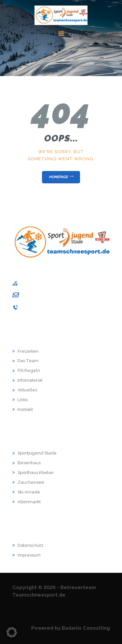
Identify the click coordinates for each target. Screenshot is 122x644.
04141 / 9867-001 (39, 307)
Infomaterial (30, 380)
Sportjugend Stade (37, 453)
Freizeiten (28, 351)
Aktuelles (27, 390)
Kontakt (25, 409)
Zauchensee (31, 482)
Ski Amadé (29, 492)
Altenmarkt (29, 502)
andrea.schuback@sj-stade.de (53, 295)
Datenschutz (30, 545)
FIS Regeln (29, 370)
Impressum (29, 555)
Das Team (28, 361)
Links (23, 400)
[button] (12, 632)
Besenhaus (29, 463)
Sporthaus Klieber (36, 473)
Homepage (59, 177)
